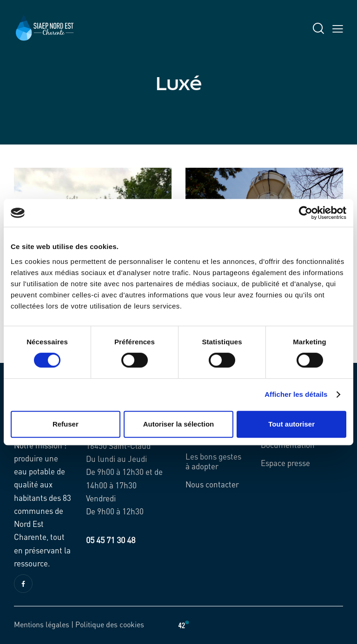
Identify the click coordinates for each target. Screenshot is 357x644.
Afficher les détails (296, 394)
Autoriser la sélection (179, 424)
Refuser (66, 424)
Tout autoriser (291, 424)
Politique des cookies (110, 624)
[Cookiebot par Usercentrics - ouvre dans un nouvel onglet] (306, 213)
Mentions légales (42, 624)
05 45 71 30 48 (111, 540)
